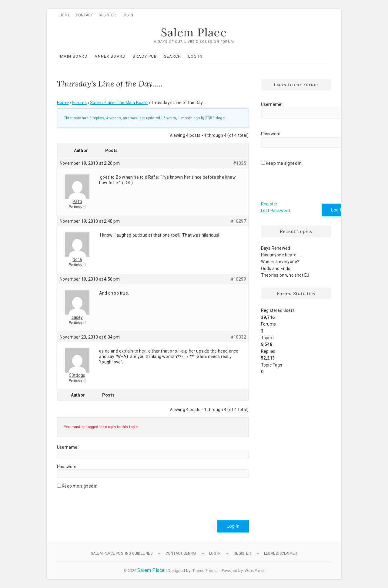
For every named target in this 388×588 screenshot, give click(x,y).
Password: (67, 467)
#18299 (238, 279)
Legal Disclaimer (281, 553)
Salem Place (194, 32)
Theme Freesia (206, 571)
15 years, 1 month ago (180, 118)
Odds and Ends (276, 269)
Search (173, 56)
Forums (79, 103)
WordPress (255, 571)
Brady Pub (145, 56)
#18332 (238, 337)
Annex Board (110, 56)
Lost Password (276, 211)
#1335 (240, 163)
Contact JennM (181, 553)
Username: (68, 447)
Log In (127, 15)
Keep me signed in (80, 486)
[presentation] (103, 502)
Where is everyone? (280, 262)
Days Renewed (276, 248)
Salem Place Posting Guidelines (122, 553)
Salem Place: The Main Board (119, 103)
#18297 (238, 221)
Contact (84, 15)
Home (65, 15)
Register (107, 15)
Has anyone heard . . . (282, 255)
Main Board (74, 56)
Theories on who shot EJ (285, 275)
